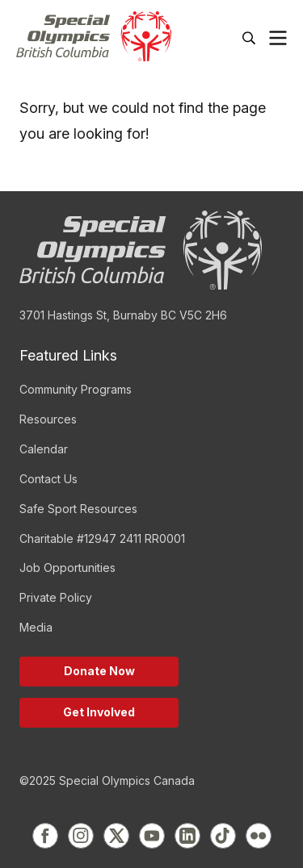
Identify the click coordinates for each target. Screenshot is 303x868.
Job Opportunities (67, 568)
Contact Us (48, 479)
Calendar (44, 449)
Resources (48, 419)
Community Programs (76, 389)
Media (36, 627)
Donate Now (99, 671)
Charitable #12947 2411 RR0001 (102, 538)
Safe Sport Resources (78, 509)
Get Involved (99, 712)
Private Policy (56, 597)
